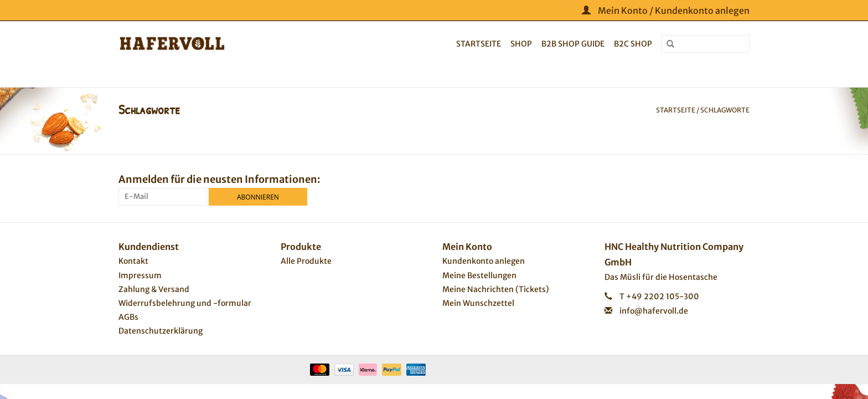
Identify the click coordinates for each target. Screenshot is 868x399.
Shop (521, 44)
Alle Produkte (306, 261)
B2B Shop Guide (573, 44)
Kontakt (133, 261)
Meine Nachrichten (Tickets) (496, 289)
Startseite (479, 44)
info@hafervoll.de (654, 311)
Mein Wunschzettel (478, 303)
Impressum (140, 275)
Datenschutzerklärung (161, 331)
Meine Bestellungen (479, 275)
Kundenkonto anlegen (484, 261)
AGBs (128, 317)
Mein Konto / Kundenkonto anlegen (666, 11)
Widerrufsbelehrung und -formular (185, 303)
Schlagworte (725, 110)
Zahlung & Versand (154, 289)
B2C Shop (633, 44)
